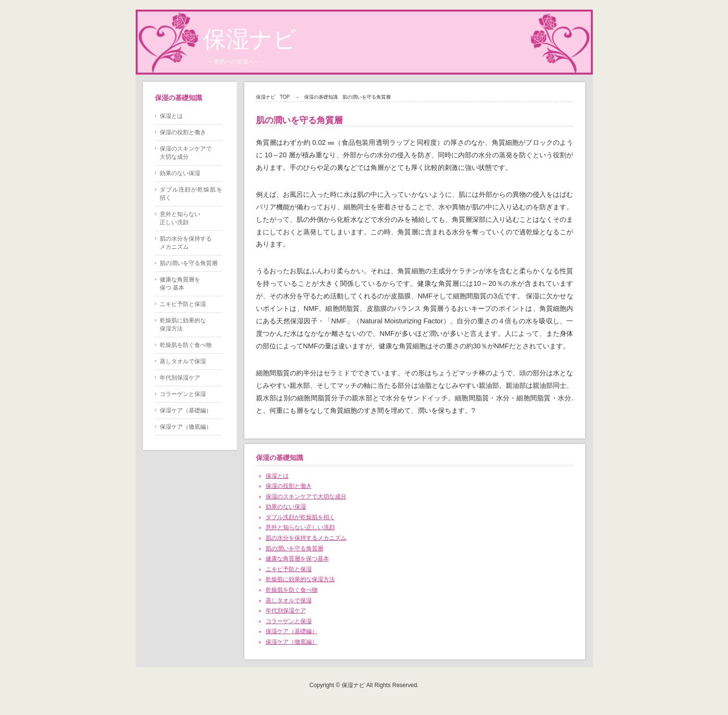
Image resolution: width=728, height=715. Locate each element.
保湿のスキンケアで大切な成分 (306, 497)
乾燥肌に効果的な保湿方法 (300, 579)
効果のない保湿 (286, 507)
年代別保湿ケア (286, 611)
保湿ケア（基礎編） (292, 631)
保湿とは (277, 476)
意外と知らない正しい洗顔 (300, 527)
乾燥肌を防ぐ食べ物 (292, 590)
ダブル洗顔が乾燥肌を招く (300, 517)
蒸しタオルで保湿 (289, 600)
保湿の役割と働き (289, 486)
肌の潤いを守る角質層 (294, 549)
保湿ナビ (250, 39)
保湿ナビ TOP (273, 97)
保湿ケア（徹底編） (292, 642)
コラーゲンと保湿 (289, 621)
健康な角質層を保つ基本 (297, 559)
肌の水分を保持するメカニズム (306, 538)
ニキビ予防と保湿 (289, 569)
